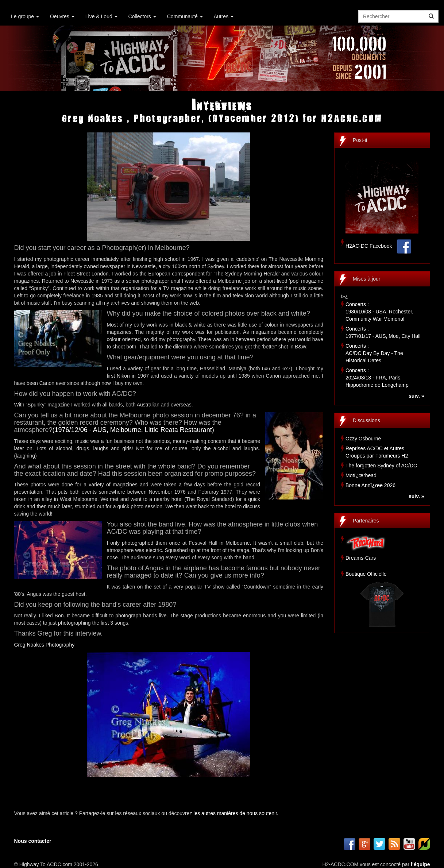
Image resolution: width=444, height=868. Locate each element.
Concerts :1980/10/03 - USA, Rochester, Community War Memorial (379, 312)
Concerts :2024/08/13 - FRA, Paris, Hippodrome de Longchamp (377, 378)
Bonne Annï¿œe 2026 (370, 485)
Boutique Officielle (366, 574)
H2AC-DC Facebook (369, 246)
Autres (224, 16)
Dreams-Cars (361, 558)
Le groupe (25, 16)
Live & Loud (101, 16)
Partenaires (366, 521)
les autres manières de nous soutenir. (236, 813)
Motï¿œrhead (361, 475)
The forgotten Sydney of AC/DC (381, 466)
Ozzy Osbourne (363, 439)
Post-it (360, 140)
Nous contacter (33, 841)
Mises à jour (366, 279)
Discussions (366, 420)
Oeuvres (62, 16)
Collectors (142, 16)
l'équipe (420, 864)
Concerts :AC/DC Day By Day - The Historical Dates (374, 353)
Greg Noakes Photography (45, 645)
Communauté (185, 16)
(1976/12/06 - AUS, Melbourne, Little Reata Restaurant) (133, 430)
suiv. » (416, 396)
